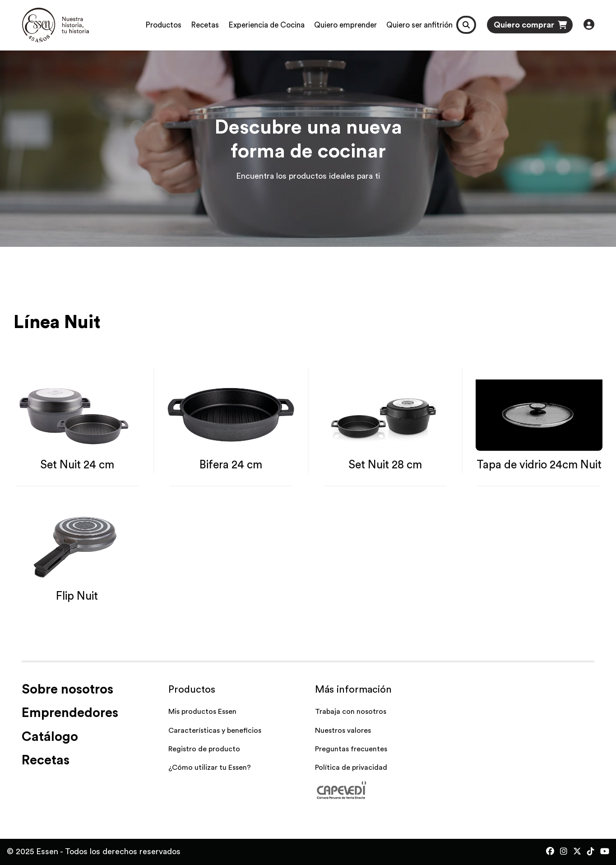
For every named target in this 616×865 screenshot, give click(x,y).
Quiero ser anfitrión (419, 25)
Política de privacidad (351, 768)
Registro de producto (204, 749)
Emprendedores (70, 713)
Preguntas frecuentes (351, 749)
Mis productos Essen (202, 712)
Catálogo (50, 737)
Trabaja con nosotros (351, 712)
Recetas (205, 25)
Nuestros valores (343, 731)
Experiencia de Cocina (266, 25)
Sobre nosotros (67, 690)
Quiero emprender (345, 25)
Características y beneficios (215, 731)
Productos (163, 25)
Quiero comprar (530, 25)
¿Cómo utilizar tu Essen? (210, 768)
